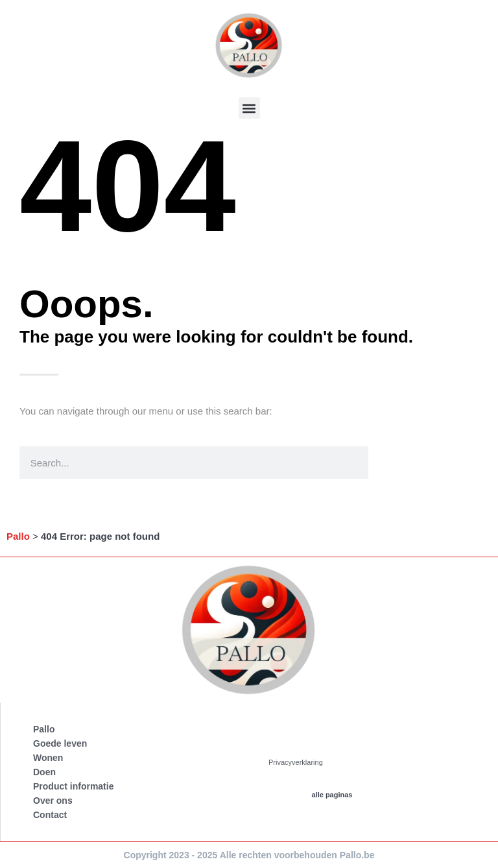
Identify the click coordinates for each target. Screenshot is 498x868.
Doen (44, 772)
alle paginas (332, 795)
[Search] (385, 463)
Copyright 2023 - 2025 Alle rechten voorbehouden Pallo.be (249, 855)
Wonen (48, 758)
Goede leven (60, 743)
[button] (249, 108)
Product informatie (73, 786)
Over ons (53, 801)
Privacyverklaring (296, 762)
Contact (50, 815)
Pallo (18, 536)
